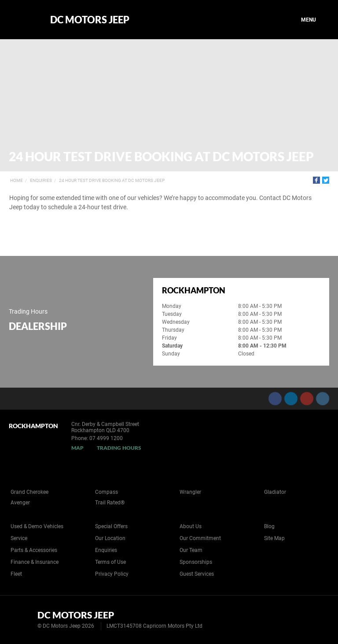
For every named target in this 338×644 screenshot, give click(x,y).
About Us (191, 526)
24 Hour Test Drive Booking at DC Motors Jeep (112, 180)
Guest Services (197, 574)
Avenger (20, 503)
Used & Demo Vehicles (37, 526)
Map (77, 448)
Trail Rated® (110, 503)
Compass (107, 492)
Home (17, 180)
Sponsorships (196, 562)
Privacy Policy (112, 574)
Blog (269, 526)
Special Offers (111, 526)
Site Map (274, 538)
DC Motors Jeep (90, 20)
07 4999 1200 (106, 438)
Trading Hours (119, 448)
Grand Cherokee (29, 492)
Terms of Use (110, 562)
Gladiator (275, 492)
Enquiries (41, 180)
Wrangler (190, 492)
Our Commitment (200, 538)
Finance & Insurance (35, 562)
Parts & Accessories (34, 550)
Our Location (110, 538)
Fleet (16, 574)
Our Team (191, 550)
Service (19, 538)
